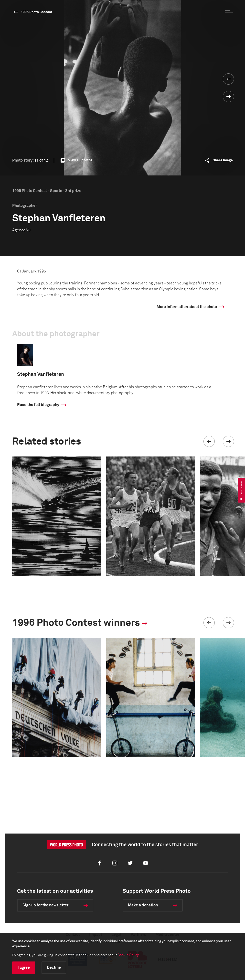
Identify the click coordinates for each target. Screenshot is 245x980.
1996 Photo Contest (37, 12)
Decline (54, 968)
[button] (209, 441)
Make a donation (143, 905)
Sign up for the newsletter (45, 905)
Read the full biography (38, 405)
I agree (24, 968)
